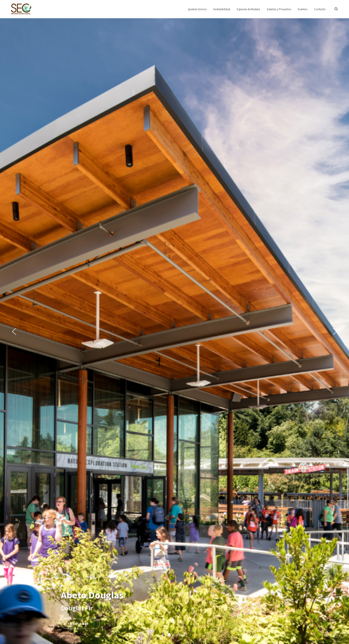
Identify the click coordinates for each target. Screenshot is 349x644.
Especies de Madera (248, 9)
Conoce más (81, 624)
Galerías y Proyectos (279, 9)
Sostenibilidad (222, 9)
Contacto (320, 9)
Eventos (303, 9)
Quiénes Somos (197, 9)
